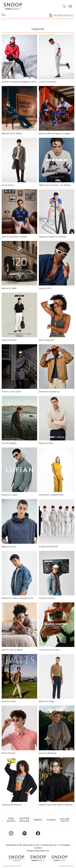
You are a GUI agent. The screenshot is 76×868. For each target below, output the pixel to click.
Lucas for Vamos (47, 598)
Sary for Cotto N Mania (12, 650)
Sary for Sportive (47, 340)
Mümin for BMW (9, 288)
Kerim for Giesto (9, 340)
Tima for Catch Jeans (12, 392)
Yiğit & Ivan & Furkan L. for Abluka (55, 185)
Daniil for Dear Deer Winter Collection (56, 805)
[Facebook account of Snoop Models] (38, 833)
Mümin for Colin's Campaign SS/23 (18, 598)
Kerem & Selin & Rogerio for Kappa (55, 134)
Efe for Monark (9, 753)
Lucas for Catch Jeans (49, 650)
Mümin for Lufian (10, 495)
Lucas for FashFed (47, 82)
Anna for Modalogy (48, 753)
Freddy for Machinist (48, 547)
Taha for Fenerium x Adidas (14, 237)
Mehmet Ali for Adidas (12, 134)
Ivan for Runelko (9, 443)
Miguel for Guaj (9, 547)
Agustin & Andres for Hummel (52, 237)
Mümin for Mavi (46, 443)
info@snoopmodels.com (38, 851)
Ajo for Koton (8, 185)
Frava (71, 866)
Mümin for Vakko (47, 701)
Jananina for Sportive (12, 805)
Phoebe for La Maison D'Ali (51, 495)
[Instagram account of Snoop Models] (11, 833)
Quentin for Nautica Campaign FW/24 (19, 82)
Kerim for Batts (9, 701)
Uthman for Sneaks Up (49, 392)
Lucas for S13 (45, 288)
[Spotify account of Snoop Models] (25, 833)
